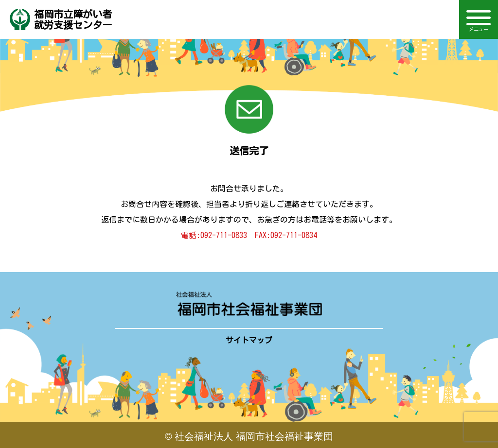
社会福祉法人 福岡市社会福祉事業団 (254, 436)
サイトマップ (249, 340)
